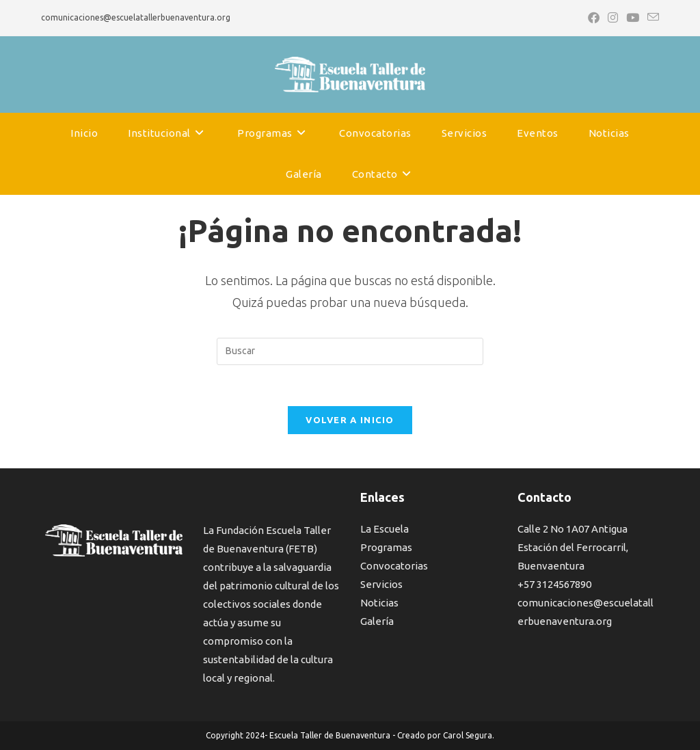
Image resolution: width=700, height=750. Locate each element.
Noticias (379, 603)
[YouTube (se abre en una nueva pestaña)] (633, 18)
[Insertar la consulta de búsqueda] (350, 351)
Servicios (381, 584)
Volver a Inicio (350, 420)
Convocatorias (394, 566)
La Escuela (385, 529)
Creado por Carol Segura (445, 735)
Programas (386, 547)
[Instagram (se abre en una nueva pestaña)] (613, 18)
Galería (377, 621)
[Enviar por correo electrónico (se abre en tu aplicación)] (651, 18)
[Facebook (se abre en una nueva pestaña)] (594, 18)
